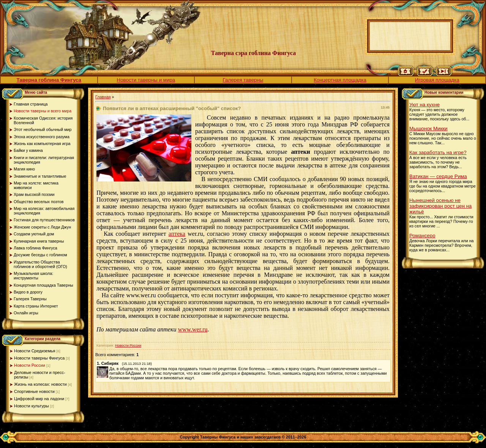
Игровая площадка (437, 80)
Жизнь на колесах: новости (40, 384)
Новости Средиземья (35, 351)
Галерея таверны (243, 80)
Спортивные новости (34, 391)
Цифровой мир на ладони (39, 399)
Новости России (30, 365)
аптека (177, 234)
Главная (103, 97)
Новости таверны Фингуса (39, 358)
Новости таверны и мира (146, 80)
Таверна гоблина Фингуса (49, 80)
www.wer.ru (193, 329)
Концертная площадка (340, 80)
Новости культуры (32, 406)
